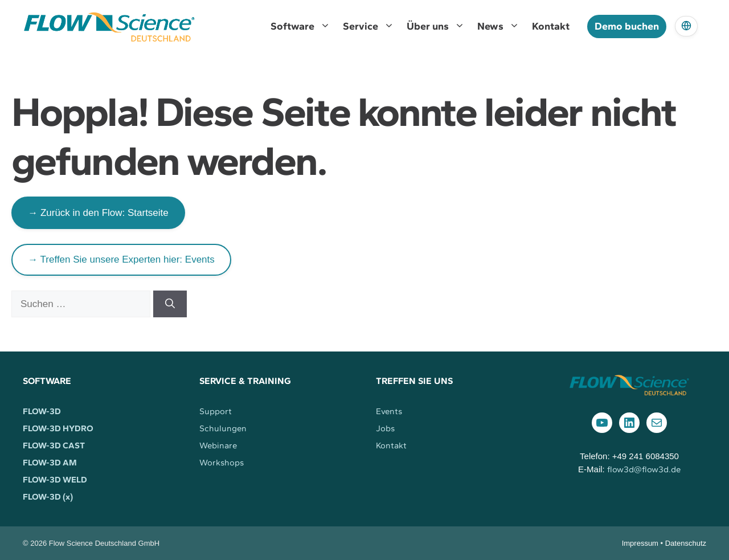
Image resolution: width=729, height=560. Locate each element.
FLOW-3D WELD (55, 480)
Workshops (222, 463)
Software (304, 26)
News (501, 26)
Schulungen (223, 428)
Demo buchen (627, 26)
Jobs (385, 428)
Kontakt (551, 26)
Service (372, 26)
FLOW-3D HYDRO (58, 428)
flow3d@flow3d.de (644, 469)
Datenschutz (686, 543)
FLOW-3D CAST (54, 445)
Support (216, 411)
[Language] (686, 26)
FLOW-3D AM (50, 463)
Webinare (218, 445)
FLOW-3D (42, 411)
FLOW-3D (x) (48, 497)
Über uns (439, 26)
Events (389, 411)
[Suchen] (170, 304)
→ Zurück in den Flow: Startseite (98, 213)
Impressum (640, 543)
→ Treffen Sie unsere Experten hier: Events (121, 259)
